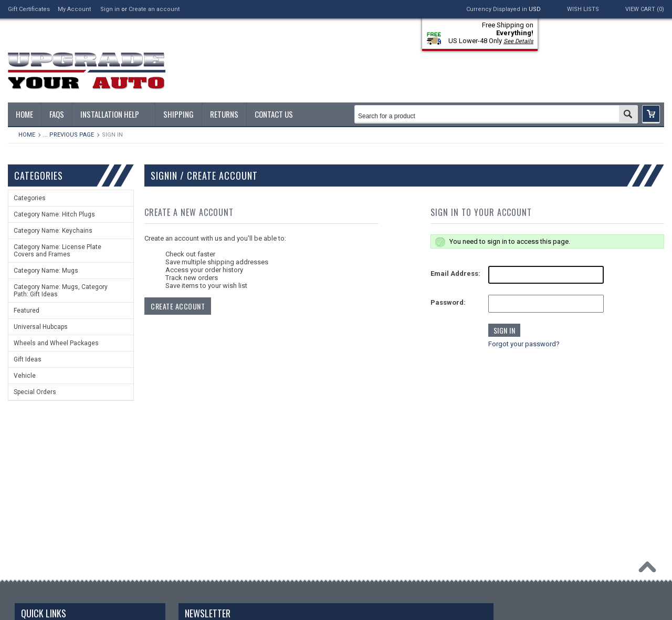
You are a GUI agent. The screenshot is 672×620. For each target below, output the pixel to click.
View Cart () (645, 9)
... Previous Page (69, 135)
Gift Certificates (29, 9)
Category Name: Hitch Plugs (54, 214)
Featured (27, 311)
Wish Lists (583, 9)
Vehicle (25, 376)
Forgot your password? (524, 344)
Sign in (110, 9)
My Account (74, 9)
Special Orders (35, 392)
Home (27, 135)
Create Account (178, 306)
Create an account (154, 9)
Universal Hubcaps (41, 327)
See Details (518, 41)
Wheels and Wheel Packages (56, 343)
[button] (651, 114)
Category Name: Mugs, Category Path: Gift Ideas (61, 291)
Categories (30, 198)
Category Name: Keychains (53, 231)
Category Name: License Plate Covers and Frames (57, 251)
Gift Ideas (28, 359)
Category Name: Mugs (46, 271)
